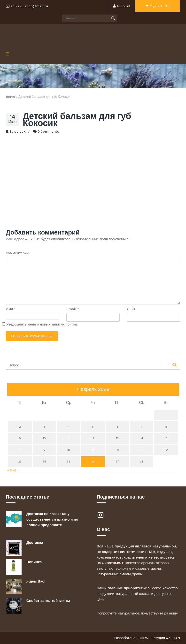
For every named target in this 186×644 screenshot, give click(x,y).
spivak (20, 131)
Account (122, 6)
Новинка (34, 562)
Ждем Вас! (36, 581)
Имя (11, 309)
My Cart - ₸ (158, 6)
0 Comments (48, 131)
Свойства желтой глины (48, 601)
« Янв (12, 470)
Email (73, 309)
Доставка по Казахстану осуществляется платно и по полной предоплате (52, 519)
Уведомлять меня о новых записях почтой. (42, 324)
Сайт (131, 309)
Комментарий (17, 253)
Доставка (35, 543)
